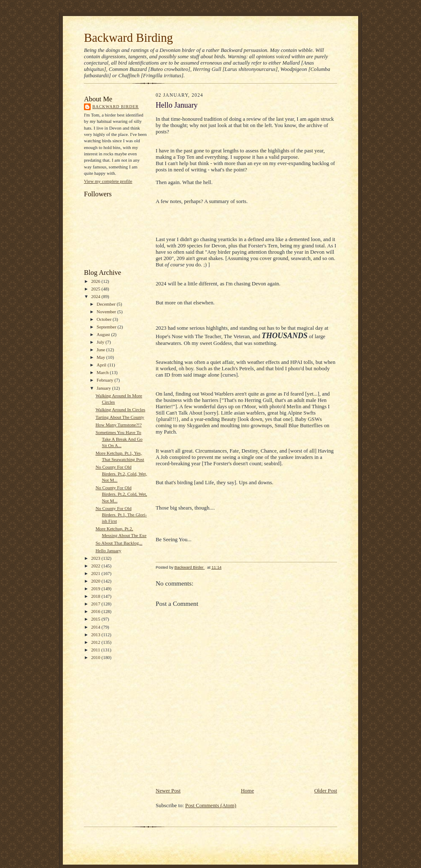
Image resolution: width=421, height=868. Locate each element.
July (101, 342)
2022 (96, 566)
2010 (96, 657)
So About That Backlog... (119, 543)
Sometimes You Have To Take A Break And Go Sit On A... (119, 439)
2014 (96, 627)
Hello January (108, 551)
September (107, 327)
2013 (96, 635)
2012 (96, 642)
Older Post (326, 791)
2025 (96, 289)
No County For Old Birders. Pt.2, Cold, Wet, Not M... (121, 473)
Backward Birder (116, 107)
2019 (96, 589)
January (104, 388)
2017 (96, 604)
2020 (96, 581)
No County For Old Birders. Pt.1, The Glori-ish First (121, 515)
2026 (96, 281)
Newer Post (168, 791)
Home (247, 791)
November (107, 312)
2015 (96, 619)
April (102, 365)
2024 (96, 296)
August (104, 334)
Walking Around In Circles (120, 410)
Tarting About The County (120, 417)
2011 (96, 650)
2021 (96, 573)
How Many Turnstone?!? (118, 425)
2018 (96, 596)
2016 (96, 611)
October (105, 319)
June (101, 350)
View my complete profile (108, 181)
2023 (96, 558)
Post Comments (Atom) (211, 806)
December (107, 304)
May (101, 357)
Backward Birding (128, 38)
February (105, 380)
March (103, 372)
